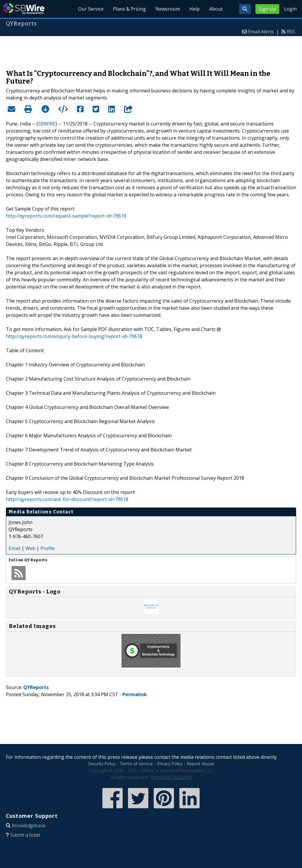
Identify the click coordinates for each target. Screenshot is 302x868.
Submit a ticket (25, 835)
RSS (291, 32)
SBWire (24, 9)
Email (14, 548)
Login (290, 9)
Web (30, 548)
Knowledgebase (29, 825)
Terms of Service (136, 764)
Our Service (91, 9)
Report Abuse (201, 764)
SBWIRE (47, 124)
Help (195, 9)
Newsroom (168, 9)
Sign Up (267, 9)
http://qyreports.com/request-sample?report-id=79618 (66, 216)
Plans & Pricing (129, 9)
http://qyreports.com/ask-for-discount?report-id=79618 (67, 499)
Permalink (135, 694)
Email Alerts (261, 32)
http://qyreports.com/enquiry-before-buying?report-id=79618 (74, 336)
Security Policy (102, 764)
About (216, 9)
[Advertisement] (151, 50)
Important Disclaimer (172, 777)
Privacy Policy (170, 764)
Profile (48, 548)
